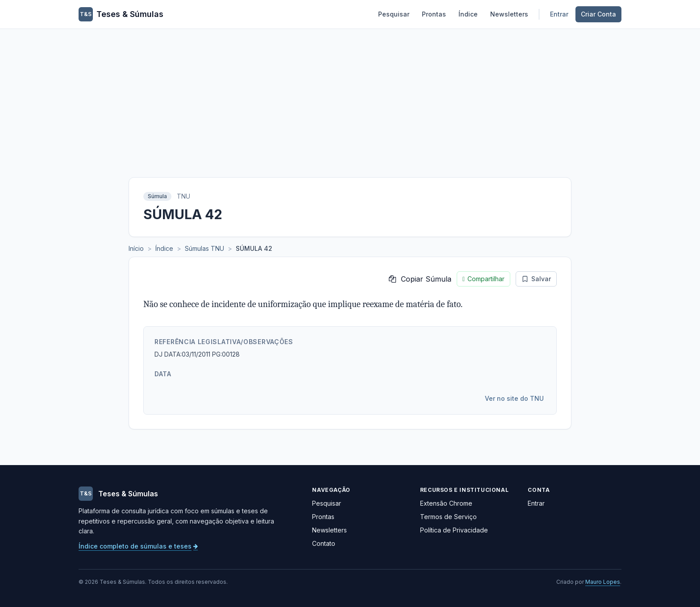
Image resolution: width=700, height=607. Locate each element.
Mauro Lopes (603, 582)
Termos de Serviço (448, 517)
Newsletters (509, 14)
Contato (324, 543)
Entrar (559, 14)
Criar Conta (598, 14)
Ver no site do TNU (514, 398)
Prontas (434, 14)
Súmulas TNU (204, 248)
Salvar (536, 279)
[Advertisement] (350, 96)
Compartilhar (483, 279)
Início (136, 248)
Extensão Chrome (446, 503)
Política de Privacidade (454, 530)
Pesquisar (394, 14)
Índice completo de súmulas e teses (138, 546)
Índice (468, 14)
